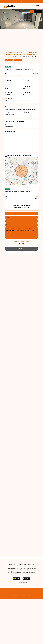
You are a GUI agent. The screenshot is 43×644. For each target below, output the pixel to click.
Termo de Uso (21, 584)
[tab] (32, 11)
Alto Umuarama (15, 56)
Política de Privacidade (22, 583)
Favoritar (9, 60)
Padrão (9, 56)
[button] (25, 2)
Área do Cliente (18, 2)
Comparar (18, 60)
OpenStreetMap (35, 184)
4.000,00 (36, 73)
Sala (6, 56)
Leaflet (29, 184)
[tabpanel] (21, 19)
